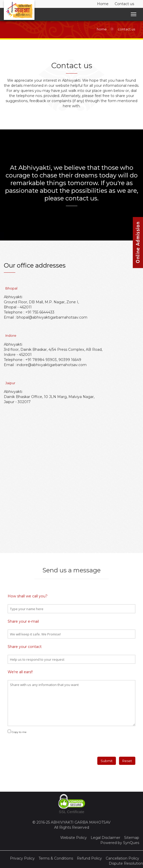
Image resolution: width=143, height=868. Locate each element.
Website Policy (74, 838)
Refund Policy (89, 858)
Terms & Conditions (56, 858)
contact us (126, 29)
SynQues (131, 843)
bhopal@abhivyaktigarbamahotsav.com (52, 317)
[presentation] (39, 743)
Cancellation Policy (122, 858)
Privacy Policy (22, 858)
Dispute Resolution (126, 863)
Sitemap (132, 838)
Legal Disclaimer (105, 838)
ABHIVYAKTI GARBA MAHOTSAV (81, 822)
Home (103, 4)
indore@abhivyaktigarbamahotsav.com (52, 365)
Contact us (124, 4)
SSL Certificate (71, 812)
